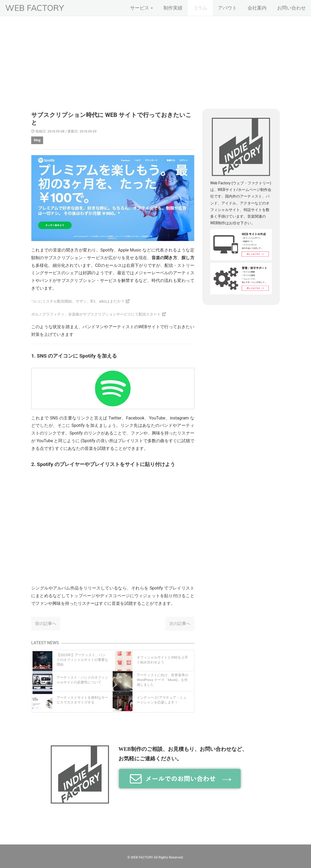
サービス (141, 8)
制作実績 (173, 8)
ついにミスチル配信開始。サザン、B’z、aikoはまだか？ (78, 301)
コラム (200, 8)
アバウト (227, 8)
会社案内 (257, 8)
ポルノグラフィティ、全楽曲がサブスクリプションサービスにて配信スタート (96, 314)
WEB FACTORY (35, 8)
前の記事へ (46, 623)
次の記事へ (180, 623)
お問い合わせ (291, 8)
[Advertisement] (155, 56)
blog (37, 140)
